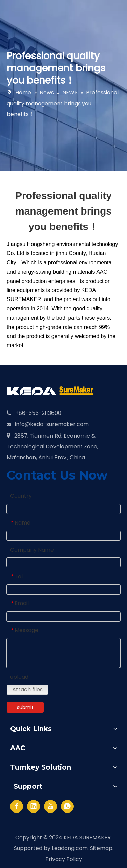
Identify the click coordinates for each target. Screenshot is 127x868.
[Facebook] (17, 806)
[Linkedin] (34, 806)
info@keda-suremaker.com (52, 424)
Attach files (27, 689)
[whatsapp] (67, 806)
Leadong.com (70, 848)
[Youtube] (50, 806)
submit (25, 707)
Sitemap (101, 848)
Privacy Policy (64, 859)
